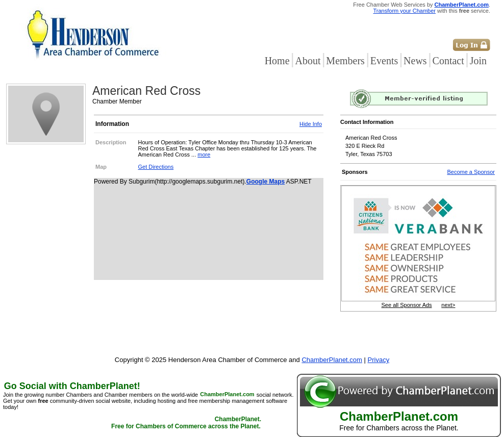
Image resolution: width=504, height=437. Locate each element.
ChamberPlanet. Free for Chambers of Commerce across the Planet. (186, 423)
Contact (448, 61)
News (415, 61)
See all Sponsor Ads (407, 305)
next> (448, 305)
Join (478, 61)
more (204, 155)
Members (345, 61)
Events (384, 61)
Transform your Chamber (405, 11)
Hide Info (311, 124)
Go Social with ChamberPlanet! (72, 386)
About (308, 61)
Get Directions (156, 167)
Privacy (379, 360)
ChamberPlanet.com (462, 5)
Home (277, 61)
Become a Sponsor (471, 172)
